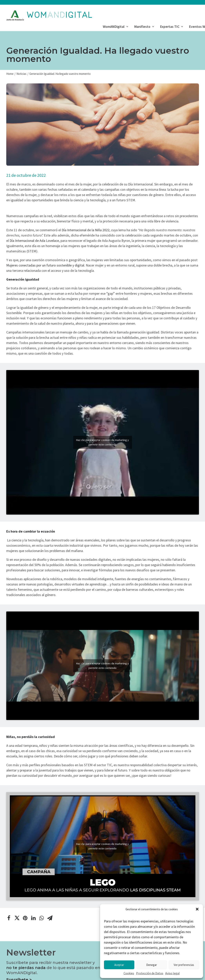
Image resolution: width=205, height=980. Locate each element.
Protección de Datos (150, 973)
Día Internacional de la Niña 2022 (85, 230)
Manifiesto (144, 27)
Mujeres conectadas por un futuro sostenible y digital (45, 265)
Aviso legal (172, 973)
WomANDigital (115, 27)
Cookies (129, 973)
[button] (197, 909)
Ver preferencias (184, 965)
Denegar (152, 965)
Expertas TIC (172, 27)
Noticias (21, 74)
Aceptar (119, 965)
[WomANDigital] (49, 15)
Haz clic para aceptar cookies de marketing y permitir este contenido (102, 442)
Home (10, 74)
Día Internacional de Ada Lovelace (34, 241)
